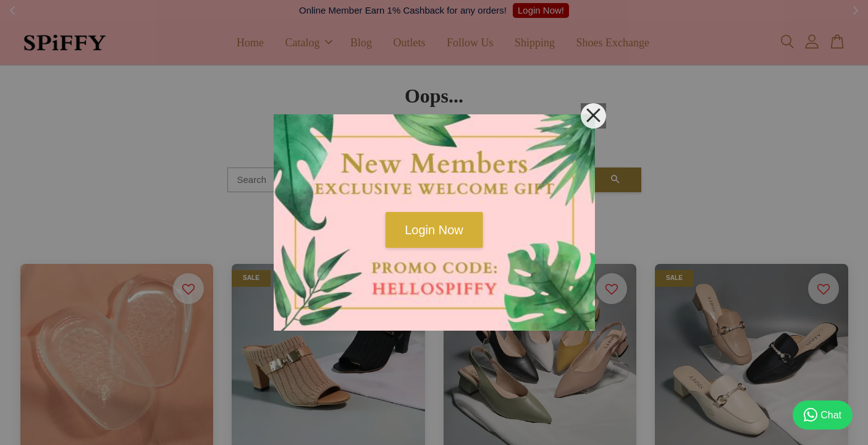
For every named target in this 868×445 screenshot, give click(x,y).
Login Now (434, 230)
